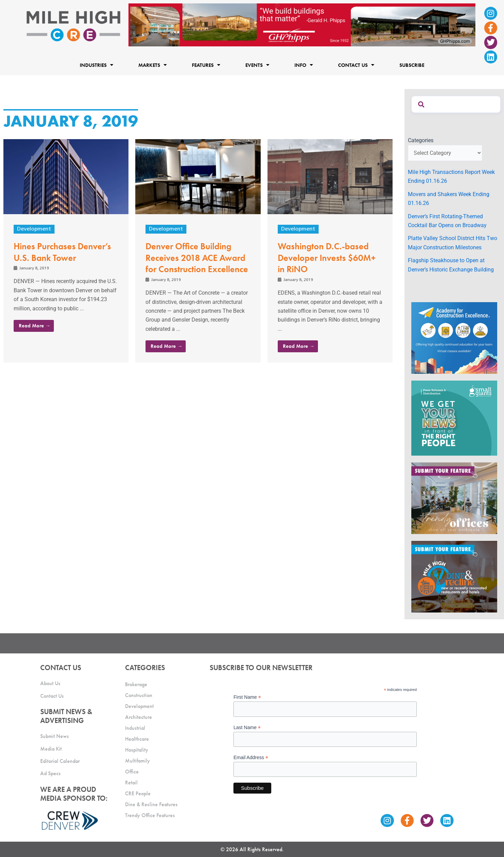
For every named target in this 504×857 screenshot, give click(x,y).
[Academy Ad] (454, 337)
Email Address (251, 758)
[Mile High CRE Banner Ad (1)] (302, 24)
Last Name (247, 728)
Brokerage (136, 684)
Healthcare (137, 739)
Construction (139, 695)
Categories (421, 140)
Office (132, 772)
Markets (152, 65)
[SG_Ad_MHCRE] (454, 418)
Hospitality (137, 750)
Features (206, 65)
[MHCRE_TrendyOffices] (454, 498)
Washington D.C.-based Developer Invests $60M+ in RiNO (327, 258)
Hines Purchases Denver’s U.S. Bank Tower (62, 252)
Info (304, 65)
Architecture (139, 717)
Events (257, 65)
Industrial (135, 728)
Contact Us (356, 65)
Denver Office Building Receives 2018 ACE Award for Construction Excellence (197, 258)
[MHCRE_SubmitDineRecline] (454, 577)
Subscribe (412, 65)
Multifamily (138, 761)
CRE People (138, 793)
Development (34, 229)
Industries (96, 65)
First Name (247, 697)
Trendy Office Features (150, 815)
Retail (131, 782)
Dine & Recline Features (151, 804)
